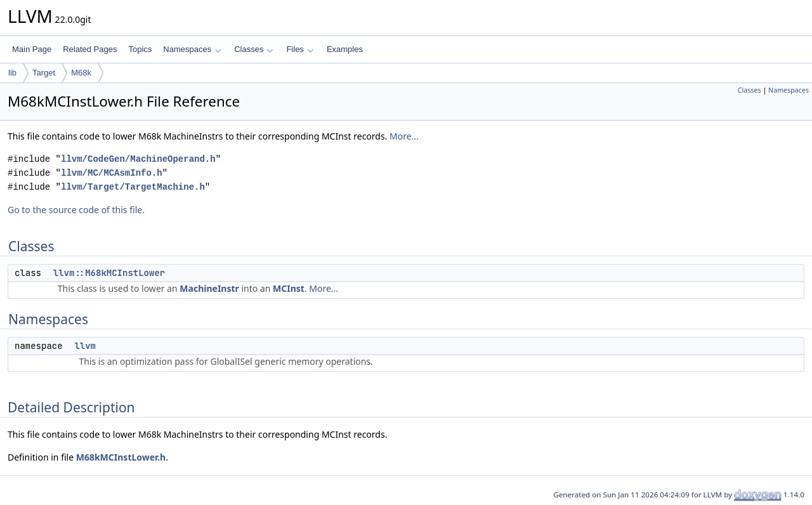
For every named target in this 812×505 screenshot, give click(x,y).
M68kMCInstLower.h (121, 457)
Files (300, 49)
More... (404, 136)
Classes (254, 49)
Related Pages (90, 49)
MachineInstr (209, 288)
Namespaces (192, 49)
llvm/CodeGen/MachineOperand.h (138, 159)
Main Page (32, 49)
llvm (85, 346)
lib (12, 73)
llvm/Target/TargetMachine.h (133, 187)
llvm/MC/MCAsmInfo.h (112, 173)
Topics (140, 49)
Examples (345, 49)
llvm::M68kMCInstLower (109, 273)
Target (44, 73)
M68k (81, 73)
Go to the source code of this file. (76, 210)
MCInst (289, 288)
